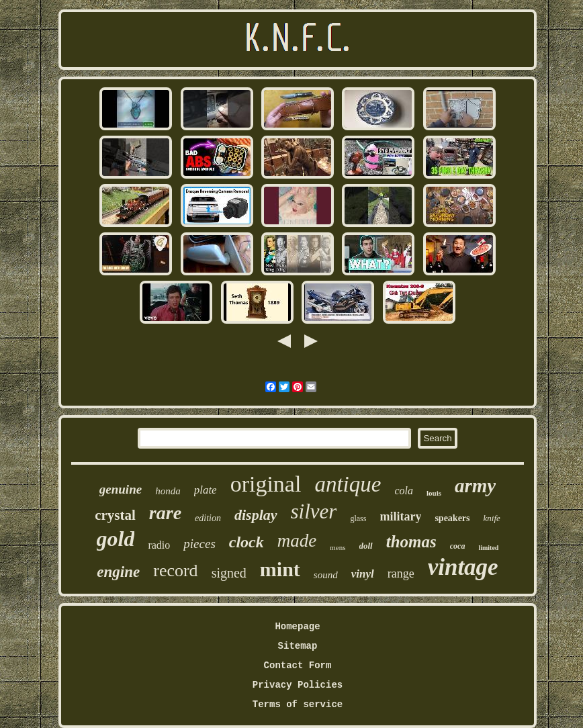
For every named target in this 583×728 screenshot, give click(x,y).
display (256, 515)
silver (314, 511)
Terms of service (298, 704)
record (175, 571)
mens (338, 547)
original (266, 484)
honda (168, 491)
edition (208, 518)
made (297, 541)
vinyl (363, 574)
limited (488, 548)
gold (116, 539)
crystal (115, 515)
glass (358, 518)
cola (404, 491)
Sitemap (298, 646)
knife (492, 518)
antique (348, 484)
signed (229, 573)
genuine (121, 489)
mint (280, 569)
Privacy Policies (298, 685)
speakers (452, 518)
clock (246, 542)
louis (434, 493)
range (401, 574)
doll (366, 546)
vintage (463, 567)
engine (118, 572)
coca (458, 546)
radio (159, 545)
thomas (411, 542)
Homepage (297, 627)
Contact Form (298, 666)
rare (165, 513)
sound (326, 575)
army (475, 486)
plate (206, 490)
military (400, 516)
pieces (199, 544)
